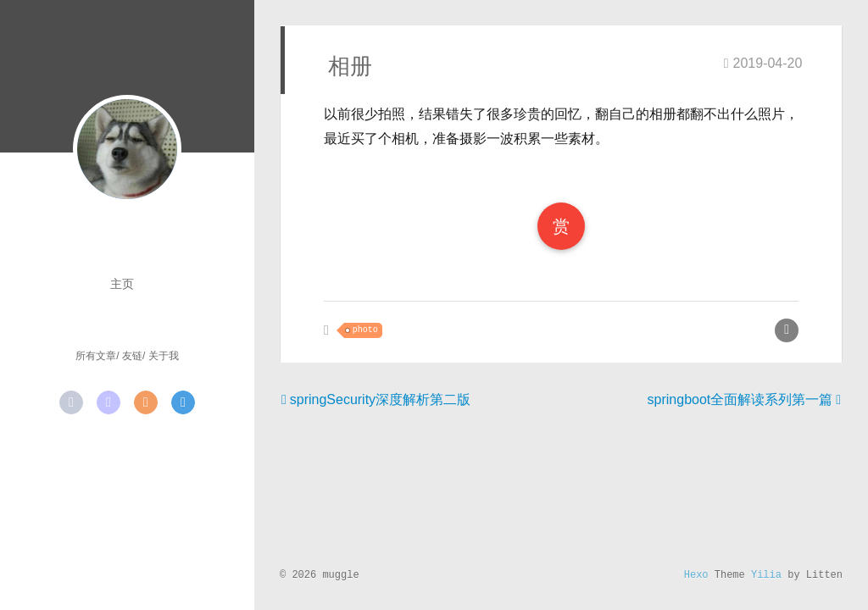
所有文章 (96, 356)
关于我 (164, 356)
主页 (122, 284)
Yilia (766, 575)
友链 (132, 356)
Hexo (696, 575)
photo (365, 330)
